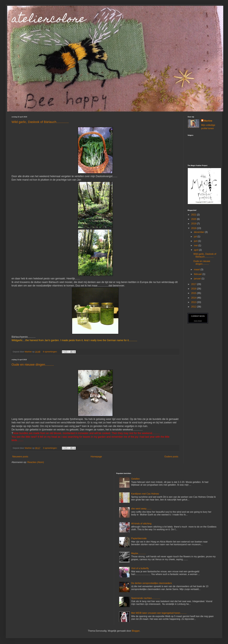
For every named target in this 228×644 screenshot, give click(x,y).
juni (196, 241)
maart (197, 270)
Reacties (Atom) (36, 462)
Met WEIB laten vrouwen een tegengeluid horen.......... (159, 613)
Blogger (136, 631)
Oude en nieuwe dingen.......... (33, 365)
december (199, 232)
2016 (194, 289)
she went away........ (141, 509)
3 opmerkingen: (50, 448)
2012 (194, 307)
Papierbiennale (139, 538)
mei (196, 245)
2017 (194, 284)
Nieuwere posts (20, 457)
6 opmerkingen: (50, 352)
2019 (194, 224)
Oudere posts (171, 457)
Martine (208, 121)
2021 (194, 215)
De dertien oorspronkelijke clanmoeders (152, 583)
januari (198, 279)
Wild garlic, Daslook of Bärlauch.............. (40, 122)
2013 (194, 302)
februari (198, 274)
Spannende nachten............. (146, 598)
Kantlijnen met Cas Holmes (145, 494)
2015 (194, 293)
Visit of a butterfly (140, 568)
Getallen (136, 479)
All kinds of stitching (141, 524)
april (196, 250)
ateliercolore (49, 20)
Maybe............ (138, 553)
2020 (194, 219)
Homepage (96, 457)
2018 (194, 228)
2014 (194, 298)
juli (196, 237)
